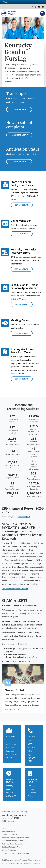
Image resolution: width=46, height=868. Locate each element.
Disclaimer (27, 864)
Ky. (5, 2)
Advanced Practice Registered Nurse (15, 838)
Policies (12, 864)
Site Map (5, 864)
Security (19, 864)
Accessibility (37, 864)
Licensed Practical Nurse (11, 835)
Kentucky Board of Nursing (14, 812)
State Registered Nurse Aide (12, 844)
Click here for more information (15, 589)
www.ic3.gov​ (32, 657)
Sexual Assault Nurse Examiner (13, 841)
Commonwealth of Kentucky (17, 860)
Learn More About (19, 109)
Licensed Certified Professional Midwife (17, 853)
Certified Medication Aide (11, 847)
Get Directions (8, 821)
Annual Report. (24, 517)
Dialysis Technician (9, 850)
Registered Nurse (8, 831)
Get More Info (22, 205)
